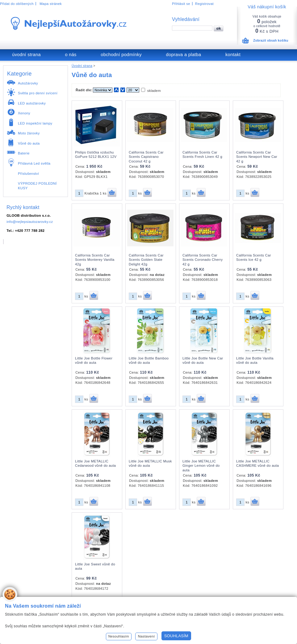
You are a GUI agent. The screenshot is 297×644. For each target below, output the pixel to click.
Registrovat (204, 4)
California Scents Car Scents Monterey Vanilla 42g (95, 260)
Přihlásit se (181, 4)
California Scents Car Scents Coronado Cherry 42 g (203, 260)
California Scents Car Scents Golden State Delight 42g (146, 260)
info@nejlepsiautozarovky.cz (30, 222)
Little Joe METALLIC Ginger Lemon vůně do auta (201, 466)
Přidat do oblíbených (17, 4)
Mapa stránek (51, 4)
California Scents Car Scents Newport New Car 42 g (257, 157)
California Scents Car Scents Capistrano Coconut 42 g (146, 157)
